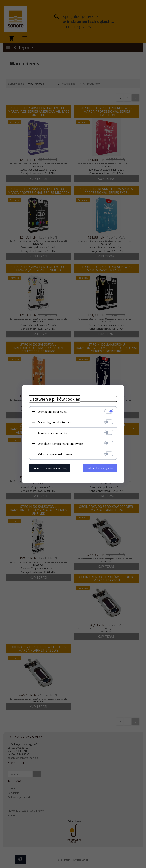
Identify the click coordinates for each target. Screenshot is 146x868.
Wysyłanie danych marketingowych (60, 443)
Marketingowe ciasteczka (54, 422)
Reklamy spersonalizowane (55, 454)
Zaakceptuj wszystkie (100, 468)
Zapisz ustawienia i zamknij (50, 468)
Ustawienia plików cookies (55, 399)
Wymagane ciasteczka (52, 411)
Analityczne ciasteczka (52, 433)
